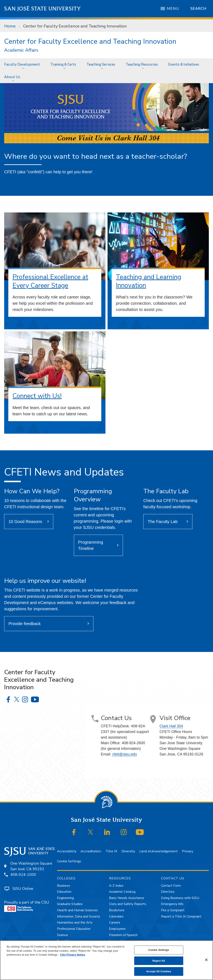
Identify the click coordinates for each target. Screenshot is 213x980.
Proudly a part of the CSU (27, 906)
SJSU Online (23, 889)
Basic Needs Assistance (127, 898)
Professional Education (74, 929)
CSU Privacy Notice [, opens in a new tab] (72, 955)
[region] (106, 960)
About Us (12, 77)
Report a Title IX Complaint (181, 916)
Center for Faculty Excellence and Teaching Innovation (75, 26)
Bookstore (117, 910)
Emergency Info (172, 904)
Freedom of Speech (123, 935)
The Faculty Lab (163, 522)
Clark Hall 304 (171, 726)
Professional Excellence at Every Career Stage (50, 281)
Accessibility (67, 851)
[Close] (206, 960)
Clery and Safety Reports (128, 904)
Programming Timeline (91, 545)
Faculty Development (22, 64)
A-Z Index (116, 886)
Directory (168, 892)
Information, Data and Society (79, 916)
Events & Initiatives (184, 64)
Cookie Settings (69, 861)
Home (10, 26)
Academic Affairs (21, 50)
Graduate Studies (70, 904)
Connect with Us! (37, 396)
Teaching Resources (142, 64)
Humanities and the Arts (75, 923)
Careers (115, 923)
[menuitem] (23, 64)
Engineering (65, 898)
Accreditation (91, 851)
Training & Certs (63, 64)
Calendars (116, 916)
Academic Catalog (122, 892)
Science (63, 935)
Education (64, 892)
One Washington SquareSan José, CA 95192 (31, 866)
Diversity (128, 851)
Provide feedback (25, 624)
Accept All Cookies (159, 971)
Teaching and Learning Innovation (149, 281)
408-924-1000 (23, 875)
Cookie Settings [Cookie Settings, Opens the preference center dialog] (159, 950)
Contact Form (171, 886)
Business (64, 886)
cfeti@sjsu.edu (125, 754)
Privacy (188, 851)
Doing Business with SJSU (180, 898)
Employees (117, 929)
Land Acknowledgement (159, 851)
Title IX (111, 851)
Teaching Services (101, 64)
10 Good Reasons (25, 522)
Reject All (159, 961)
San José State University (43, 9)
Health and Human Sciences (77, 910)
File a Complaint (173, 910)
